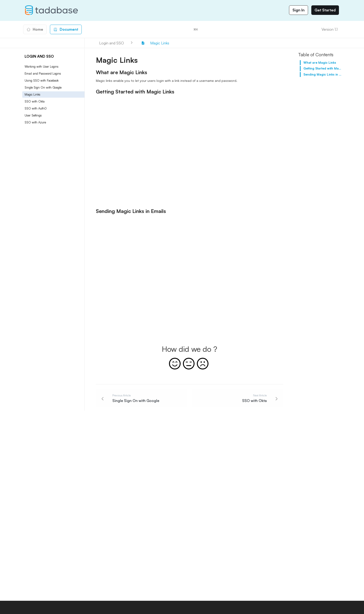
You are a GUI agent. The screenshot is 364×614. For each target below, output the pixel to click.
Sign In (299, 10)
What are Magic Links (320, 63)
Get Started (325, 10)
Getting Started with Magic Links (323, 68)
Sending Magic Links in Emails (323, 74)
